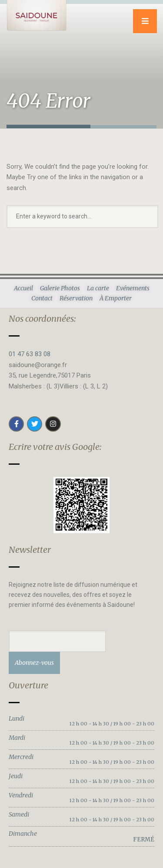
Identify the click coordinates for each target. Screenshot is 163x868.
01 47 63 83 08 (30, 354)
